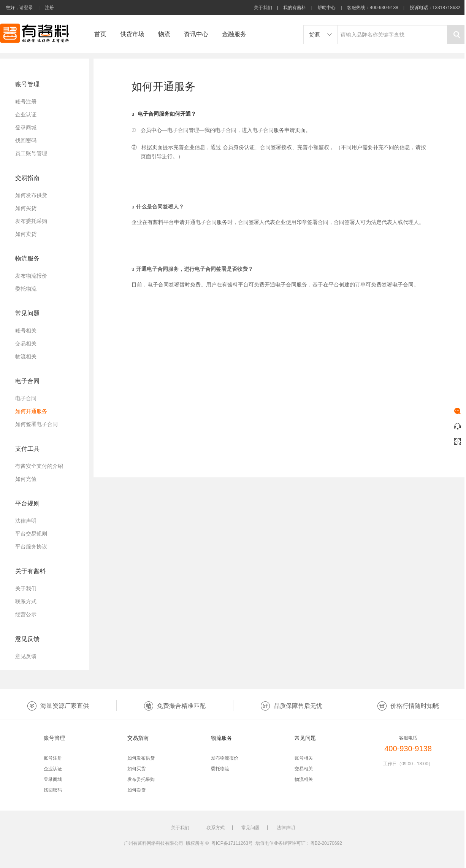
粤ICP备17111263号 (232, 843)
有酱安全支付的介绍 (39, 466)
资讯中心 (196, 34)
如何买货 (26, 208)
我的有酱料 (295, 8)
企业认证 (26, 114)
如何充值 (26, 479)
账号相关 (26, 331)
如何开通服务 (31, 411)
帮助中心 (327, 8)
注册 (49, 8)
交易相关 (26, 343)
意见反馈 (26, 656)
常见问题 (250, 828)
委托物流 (26, 289)
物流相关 (26, 356)
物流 (164, 34)
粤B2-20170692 (326, 843)
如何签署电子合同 (36, 424)
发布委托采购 (31, 221)
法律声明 (26, 521)
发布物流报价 (31, 276)
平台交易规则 (31, 534)
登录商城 (26, 127)
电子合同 (26, 398)
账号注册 (26, 102)
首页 (100, 34)
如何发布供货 (31, 195)
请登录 (26, 8)
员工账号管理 (31, 153)
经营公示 (26, 614)
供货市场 (132, 34)
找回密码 (26, 140)
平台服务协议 (31, 547)
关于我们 (263, 8)
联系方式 (26, 601)
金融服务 (234, 34)
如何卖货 (26, 234)
